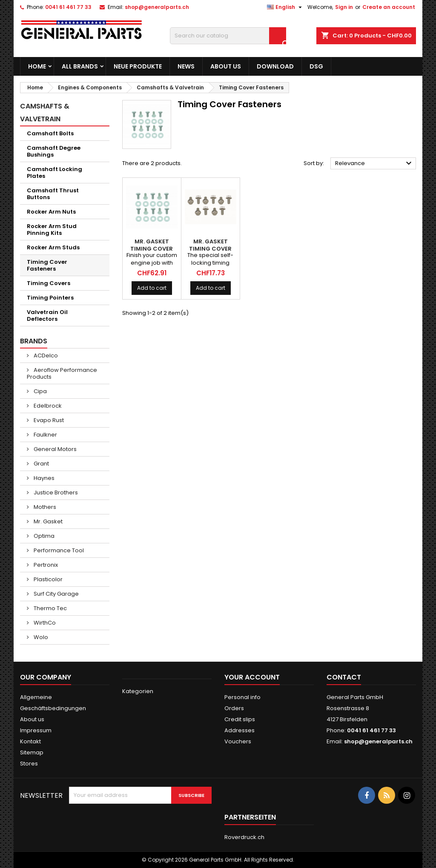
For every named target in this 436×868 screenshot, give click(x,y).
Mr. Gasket (47, 521)
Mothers (44, 507)
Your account (252, 677)
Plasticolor (47, 579)
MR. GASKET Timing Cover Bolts (152, 249)
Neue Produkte (138, 66)
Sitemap (32, 752)
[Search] (228, 36)
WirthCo (44, 623)
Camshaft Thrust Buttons (53, 194)
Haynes (43, 478)
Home (37, 66)
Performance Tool (58, 550)
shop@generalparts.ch (157, 7)
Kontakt (30, 741)
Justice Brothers (55, 493)
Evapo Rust (48, 420)
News (186, 66)
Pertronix (45, 565)
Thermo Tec (50, 608)
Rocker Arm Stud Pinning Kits (52, 230)
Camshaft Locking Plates (54, 173)
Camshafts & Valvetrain (45, 113)
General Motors (54, 449)
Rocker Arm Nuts (51, 212)
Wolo (40, 637)
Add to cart (152, 288)
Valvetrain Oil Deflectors (47, 316)
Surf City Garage (56, 594)
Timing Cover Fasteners (47, 265)
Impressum (36, 730)
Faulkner (45, 435)
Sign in (344, 7)
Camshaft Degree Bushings (54, 151)
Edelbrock (47, 406)
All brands (80, 66)
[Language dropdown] (285, 7)
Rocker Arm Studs (53, 247)
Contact (344, 677)
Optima (43, 536)
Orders (234, 708)
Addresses (240, 730)
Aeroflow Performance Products (62, 373)
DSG (316, 66)
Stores (29, 764)
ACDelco (45, 355)
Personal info (242, 697)
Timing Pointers (50, 298)
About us (226, 66)
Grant (41, 464)
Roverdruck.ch (244, 837)
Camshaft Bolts (50, 133)
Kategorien (138, 691)
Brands (34, 341)
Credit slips (240, 719)
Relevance (374, 163)
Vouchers (238, 741)
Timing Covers (49, 283)
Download (275, 66)
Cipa (40, 391)
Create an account (389, 7)
